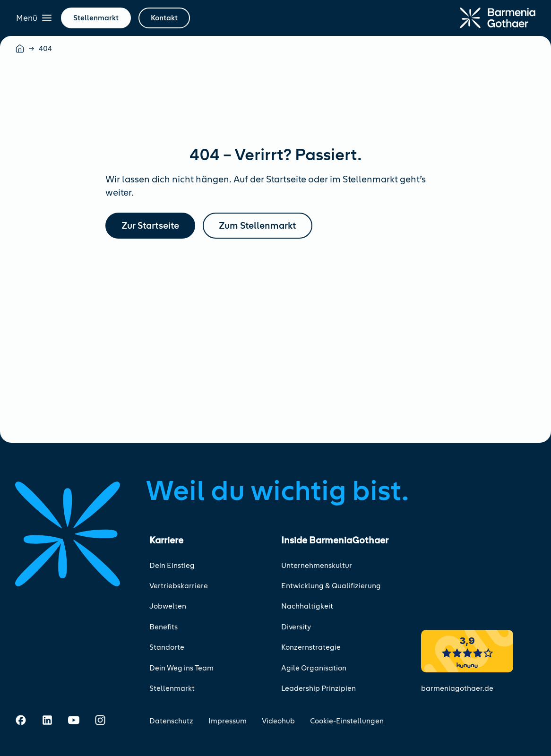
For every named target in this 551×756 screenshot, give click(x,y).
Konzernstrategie (311, 647)
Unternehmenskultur (317, 566)
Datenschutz (171, 721)
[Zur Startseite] (498, 18)
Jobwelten (168, 606)
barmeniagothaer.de (457, 688)
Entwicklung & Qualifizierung (331, 586)
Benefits (164, 627)
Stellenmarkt (172, 688)
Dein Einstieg (172, 566)
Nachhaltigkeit (307, 606)
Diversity (296, 627)
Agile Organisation (314, 668)
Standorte (167, 647)
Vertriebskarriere (179, 586)
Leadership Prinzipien (319, 688)
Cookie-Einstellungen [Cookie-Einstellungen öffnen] (347, 721)
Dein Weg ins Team (181, 668)
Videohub (278, 721)
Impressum (228, 721)
